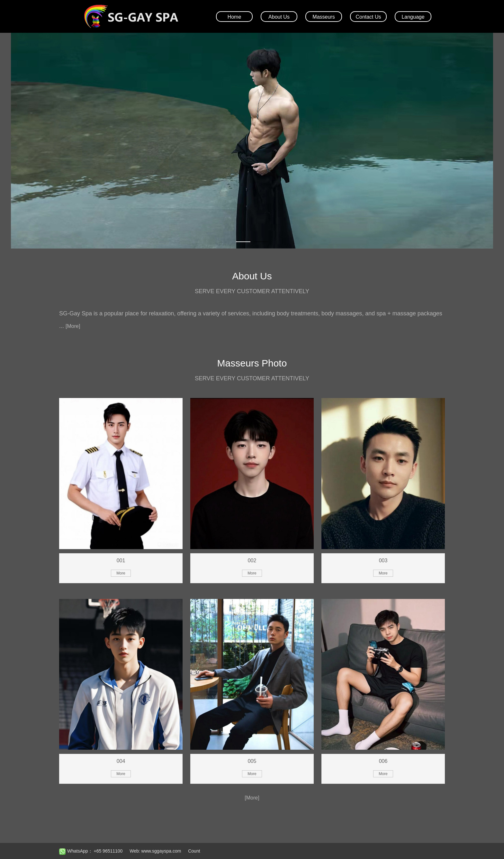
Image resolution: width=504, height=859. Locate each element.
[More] (73, 326)
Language (413, 17)
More (121, 573)
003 (383, 561)
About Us (279, 17)
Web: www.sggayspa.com (155, 851)
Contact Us (368, 17)
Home (234, 17)
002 (252, 561)
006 (383, 761)
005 (252, 761)
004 (121, 761)
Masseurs (324, 17)
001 (121, 561)
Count (194, 851)
